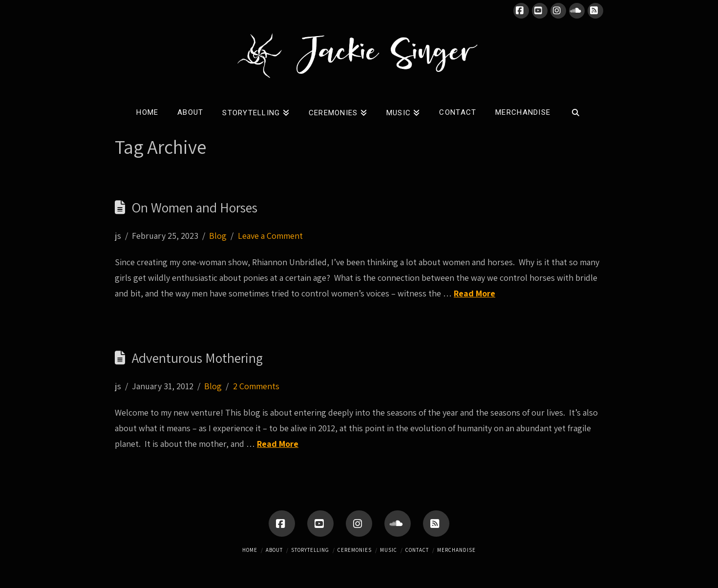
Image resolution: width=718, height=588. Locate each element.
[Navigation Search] (576, 110)
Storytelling (310, 550)
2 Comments (256, 386)
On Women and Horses (195, 207)
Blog (218, 236)
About (274, 550)
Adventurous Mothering (197, 358)
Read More (475, 293)
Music (389, 550)
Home (250, 550)
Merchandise (456, 550)
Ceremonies (355, 550)
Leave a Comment (270, 236)
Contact (417, 550)
